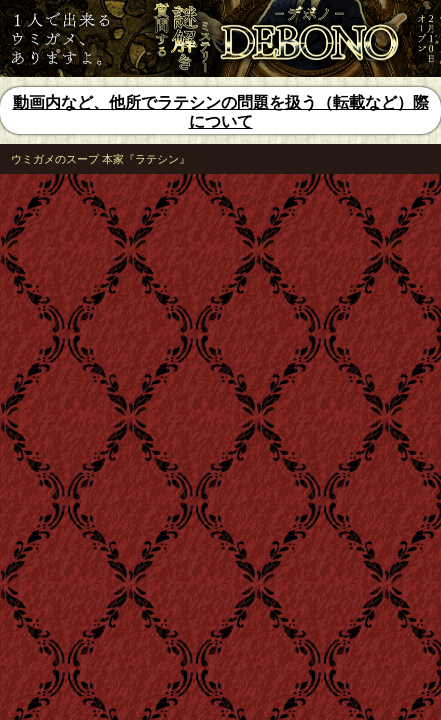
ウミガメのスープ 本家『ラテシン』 (100, 159)
